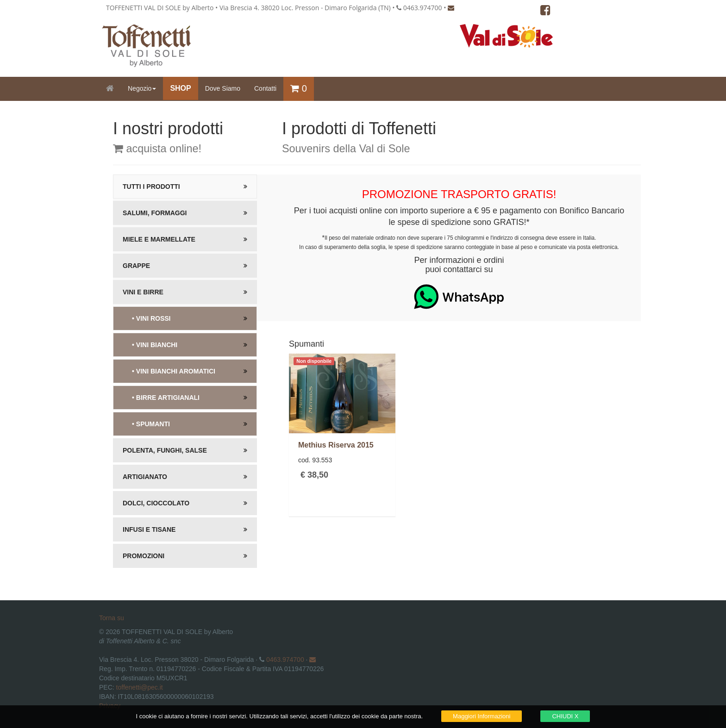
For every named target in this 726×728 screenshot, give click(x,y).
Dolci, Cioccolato (156, 503)
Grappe (136, 266)
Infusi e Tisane (149, 529)
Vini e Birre (143, 292)
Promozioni (144, 556)
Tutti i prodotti (151, 187)
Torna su (112, 618)
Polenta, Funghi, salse (165, 450)
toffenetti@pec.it (140, 687)
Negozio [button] (142, 88)
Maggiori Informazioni (482, 716)
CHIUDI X (565, 716)
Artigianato (145, 477)
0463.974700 (285, 660)
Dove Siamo (223, 88)
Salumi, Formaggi (155, 213)
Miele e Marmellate (159, 239)
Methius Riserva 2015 (336, 445)
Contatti (265, 88)
